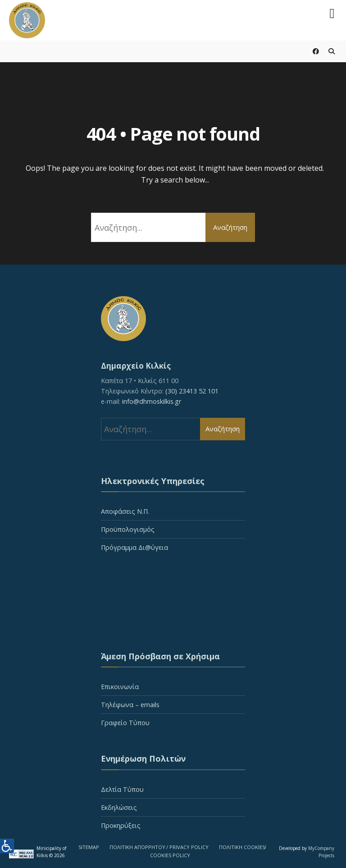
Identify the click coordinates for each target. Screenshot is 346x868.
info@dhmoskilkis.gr (152, 401)
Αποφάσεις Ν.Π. (125, 511)
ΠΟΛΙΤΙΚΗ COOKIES (242, 847)
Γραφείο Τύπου (125, 723)
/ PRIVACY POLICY (187, 847)
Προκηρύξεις (121, 825)
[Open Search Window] (331, 51)
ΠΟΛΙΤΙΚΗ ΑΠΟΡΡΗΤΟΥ (137, 847)
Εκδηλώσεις (119, 807)
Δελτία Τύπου (122, 789)
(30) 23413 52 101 (192, 391)
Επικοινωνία (120, 687)
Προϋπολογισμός (128, 529)
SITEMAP (89, 847)
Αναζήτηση (230, 227)
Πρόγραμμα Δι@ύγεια (134, 547)
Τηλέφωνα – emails (130, 705)
